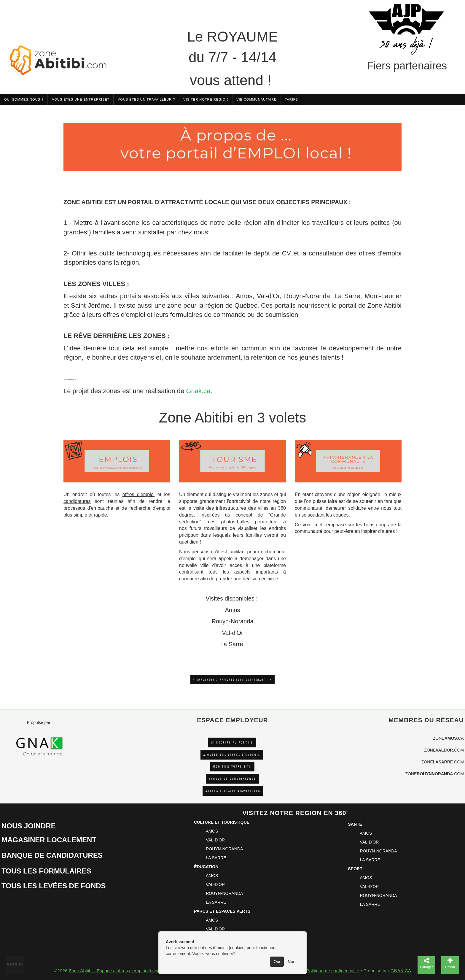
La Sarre (347, 296)
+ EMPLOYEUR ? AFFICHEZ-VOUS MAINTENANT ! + (232, 679)
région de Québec (231, 305)
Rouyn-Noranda (307, 296)
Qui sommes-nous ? (24, 99)
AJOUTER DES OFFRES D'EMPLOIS (232, 755)
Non (292, 962)
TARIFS (292, 99)
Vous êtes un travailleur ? (146, 99)
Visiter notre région (206, 99)
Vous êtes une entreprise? (81, 99)
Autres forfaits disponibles (233, 791)
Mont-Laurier (383, 296)
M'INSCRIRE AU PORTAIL (232, 742)
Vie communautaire (256, 99)
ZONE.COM (444, 750)
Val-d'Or (268, 296)
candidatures (77, 501)
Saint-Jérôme (90, 305)
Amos (244, 296)
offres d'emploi (124, 315)
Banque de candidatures (232, 779)
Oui (277, 962)
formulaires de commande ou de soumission (234, 315)
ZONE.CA (448, 738)
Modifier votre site (232, 767)
